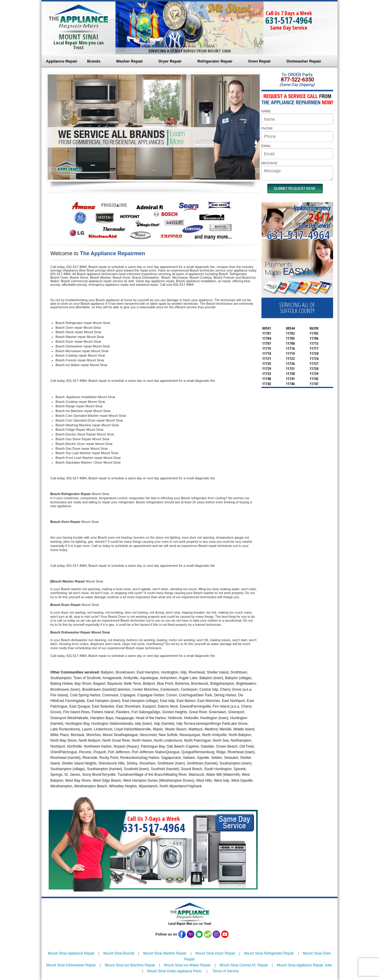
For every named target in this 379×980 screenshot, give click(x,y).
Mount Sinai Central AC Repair (244, 965)
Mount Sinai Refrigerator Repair (269, 953)
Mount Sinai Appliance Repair (71, 953)
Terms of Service (225, 971)
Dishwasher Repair (304, 61)
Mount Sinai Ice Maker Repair (187, 965)
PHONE (267, 128)
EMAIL (266, 146)
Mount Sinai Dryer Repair (215, 953)
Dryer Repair (170, 61)
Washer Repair (130, 61)
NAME (266, 111)
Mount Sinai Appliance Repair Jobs (304, 965)
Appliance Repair (62, 61)
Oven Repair (260, 61)
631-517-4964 (289, 20)
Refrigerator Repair (215, 61)
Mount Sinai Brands (119, 953)
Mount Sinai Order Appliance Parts (174, 971)
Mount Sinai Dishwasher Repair (71, 965)
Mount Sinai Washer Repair (165, 953)
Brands (94, 61)
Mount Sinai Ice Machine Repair (130, 965)
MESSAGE (269, 163)
